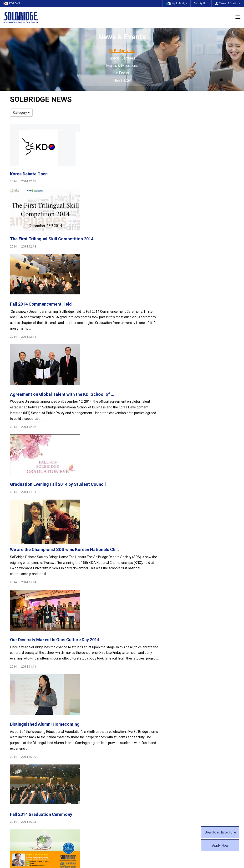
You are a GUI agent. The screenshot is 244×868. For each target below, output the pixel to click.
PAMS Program (80, 781)
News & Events (197, 750)
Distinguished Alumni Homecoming (122, 479)
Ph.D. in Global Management (89, 748)
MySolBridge (176, 3)
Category (21, 113)
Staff (14, 767)
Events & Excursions (122, 66)
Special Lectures (122, 58)
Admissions (194, 717)
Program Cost (194, 729)
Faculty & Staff (23, 755)
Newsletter (122, 80)
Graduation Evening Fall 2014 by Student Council (135, 329)
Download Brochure (220, 832)
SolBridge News (122, 51)
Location (16, 743)
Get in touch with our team (180, 698)
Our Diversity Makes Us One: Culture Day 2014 (132, 429)
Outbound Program (82, 776)
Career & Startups (228, 3)
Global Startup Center (142, 729)
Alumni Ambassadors (84, 795)
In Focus (122, 73)
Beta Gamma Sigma (141, 738)
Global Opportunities (86, 765)
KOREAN (12, 3)
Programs (77, 717)
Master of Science (82, 743)
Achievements (21, 738)
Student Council (137, 724)
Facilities (132, 772)
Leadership (18, 729)
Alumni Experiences (140, 743)
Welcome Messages (25, 734)
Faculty (15, 762)
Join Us (15, 772)
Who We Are (19, 724)
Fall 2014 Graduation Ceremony (118, 528)
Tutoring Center (137, 781)
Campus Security (138, 786)
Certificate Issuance (140, 753)
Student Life (137, 717)
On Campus (136, 765)
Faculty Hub (201, 3)
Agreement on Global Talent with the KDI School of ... (139, 279)
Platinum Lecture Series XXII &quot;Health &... (133, 578)
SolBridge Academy (83, 753)
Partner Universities (83, 772)
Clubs (130, 734)
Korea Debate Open (106, 129)
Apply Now (220, 845)
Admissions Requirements (203, 724)
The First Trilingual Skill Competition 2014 (129, 179)
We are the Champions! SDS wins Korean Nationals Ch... (141, 379)
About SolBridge (25, 717)
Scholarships (193, 734)
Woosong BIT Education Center (149, 748)
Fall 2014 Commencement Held (118, 229)
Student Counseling (140, 776)
